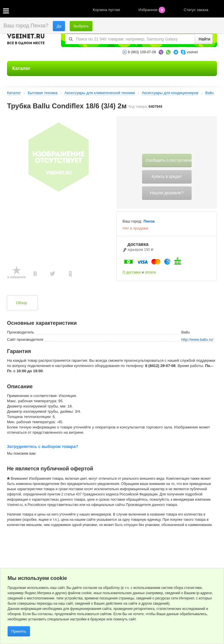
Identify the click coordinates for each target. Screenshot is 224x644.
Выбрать (81, 26)
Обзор (22, 303)
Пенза (149, 221)
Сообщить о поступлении (169, 160)
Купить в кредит (167, 177)
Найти (204, 39)
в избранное (17, 277)
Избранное (152, 10)
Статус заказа (196, 10)
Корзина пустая (107, 10)
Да (59, 26)
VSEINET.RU (26, 40)
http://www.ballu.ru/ (197, 339)
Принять (19, 631)
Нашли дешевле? (167, 193)
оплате (150, 272)
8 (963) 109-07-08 (142, 52)
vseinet (192, 52)
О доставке (132, 272)
